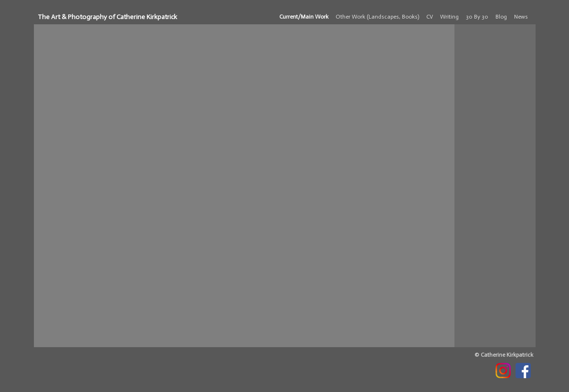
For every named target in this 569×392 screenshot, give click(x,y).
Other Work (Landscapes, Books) (377, 17)
